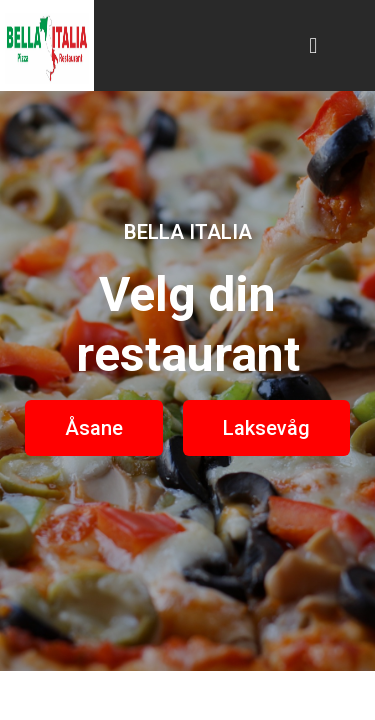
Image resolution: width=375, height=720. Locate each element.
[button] (313, 45)
